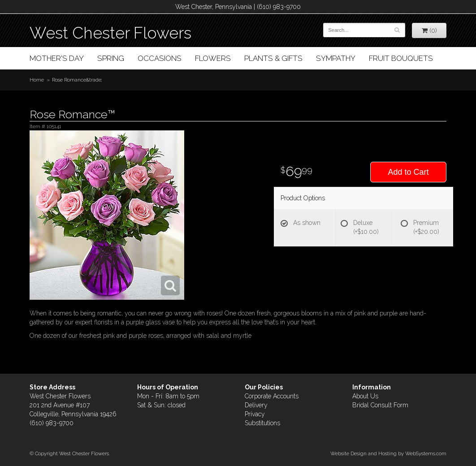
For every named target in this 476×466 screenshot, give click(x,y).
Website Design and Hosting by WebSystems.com (388, 453)
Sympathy (336, 58)
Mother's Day (57, 58)
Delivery (256, 405)
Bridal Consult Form (380, 405)
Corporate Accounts (272, 396)
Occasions (160, 58)
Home (37, 80)
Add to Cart (408, 172)
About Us (365, 396)
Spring (111, 58)
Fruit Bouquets (401, 58)
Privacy (255, 414)
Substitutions (262, 423)
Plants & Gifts (273, 58)
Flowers (213, 58)
